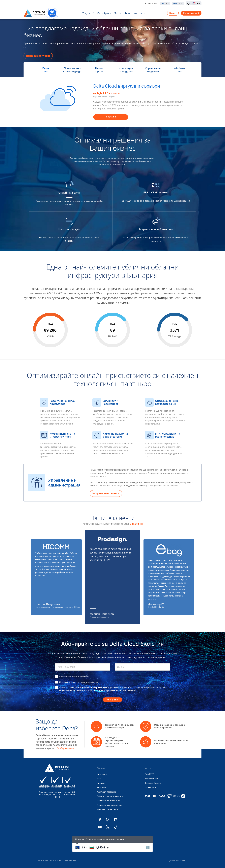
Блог (128, 13)
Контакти (139, 13)
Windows (179, 70)
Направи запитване (38, 56)
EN (168, 3)
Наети (99, 70)
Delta (46, 70)
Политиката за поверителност (91, 688)
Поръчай (111, 117)
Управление (153, 70)
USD (181, 3)
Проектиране (72, 70)
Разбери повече (65, 748)
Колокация (126, 70)
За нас (118, 13)
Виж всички (136, 524)
